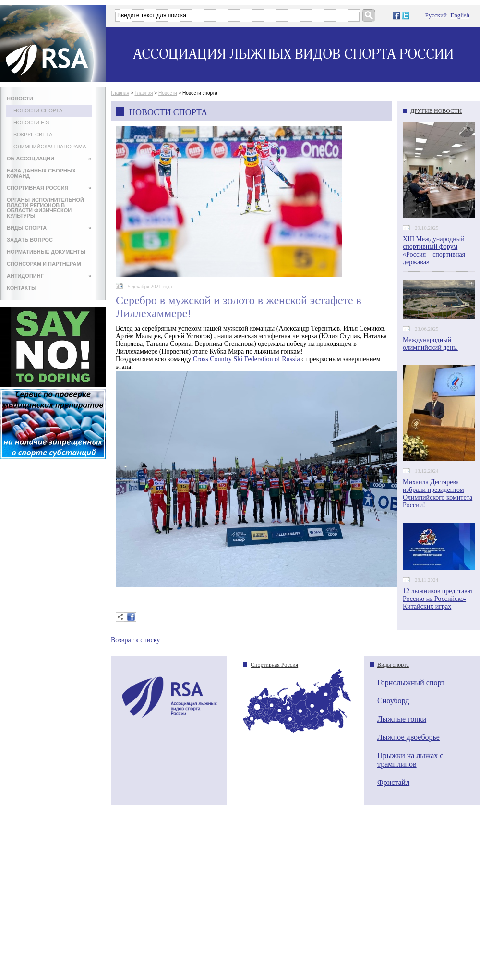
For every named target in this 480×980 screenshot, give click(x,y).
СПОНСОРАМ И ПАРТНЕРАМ (44, 264)
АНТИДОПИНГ (49, 276)
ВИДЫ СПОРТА (49, 228)
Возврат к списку (135, 640)
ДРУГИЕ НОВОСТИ (436, 111)
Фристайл (393, 782)
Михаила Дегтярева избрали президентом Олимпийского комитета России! (438, 494)
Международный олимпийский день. (430, 344)
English (460, 15)
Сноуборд (393, 701)
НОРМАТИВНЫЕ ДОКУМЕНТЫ (46, 252)
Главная (120, 93)
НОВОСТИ (20, 98)
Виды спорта (393, 665)
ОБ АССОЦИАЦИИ (49, 159)
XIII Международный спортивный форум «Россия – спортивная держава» (434, 251)
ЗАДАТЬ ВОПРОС (30, 240)
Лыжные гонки (402, 719)
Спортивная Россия (274, 665)
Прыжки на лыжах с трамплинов (410, 760)
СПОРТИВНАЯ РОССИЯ (49, 188)
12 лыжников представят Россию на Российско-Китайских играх (438, 599)
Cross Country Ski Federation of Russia (246, 359)
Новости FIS (31, 122)
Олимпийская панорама (50, 147)
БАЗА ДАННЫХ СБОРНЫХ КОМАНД (41, 173)
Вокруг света (33, 135)
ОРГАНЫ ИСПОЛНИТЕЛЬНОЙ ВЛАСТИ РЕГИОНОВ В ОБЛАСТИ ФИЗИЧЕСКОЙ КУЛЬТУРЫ (45, 208)
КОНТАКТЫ (22, 288)
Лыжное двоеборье (408, 737)
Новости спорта (38, 110)
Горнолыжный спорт (411, 682)
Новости (168, 93)
